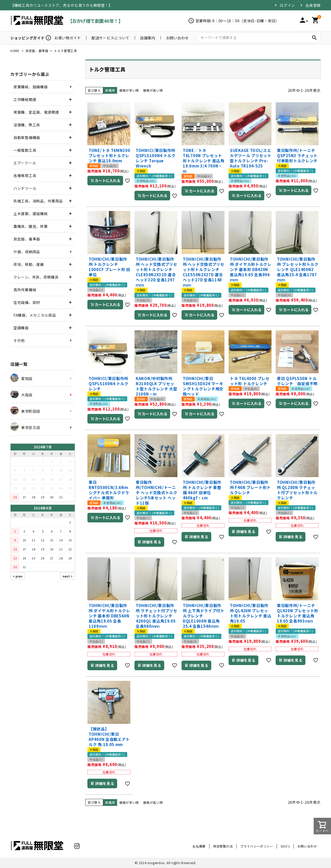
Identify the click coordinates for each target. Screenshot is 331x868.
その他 (19, 340)
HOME (15, 51)
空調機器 (21, 328)
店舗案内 (148, 38)
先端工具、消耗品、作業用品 (38, 201)
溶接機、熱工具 (27, 125)
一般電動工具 (25, 150)
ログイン (287, 5)
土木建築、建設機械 (31, 214)
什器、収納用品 (27, 252)
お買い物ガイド (68, 38)
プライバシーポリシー (257, 846)
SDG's (285, 846)
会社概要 (199, 846)
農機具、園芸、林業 (31, 226)
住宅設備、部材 (27, 302)
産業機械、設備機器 (31, 87)
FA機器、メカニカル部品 (35, 315)
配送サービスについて (111, 38)
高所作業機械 (25, 290)
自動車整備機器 (27, 137)
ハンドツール (25, 188)
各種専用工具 (25, 176)
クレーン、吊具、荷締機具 (36, 277)
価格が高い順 (153, 90)
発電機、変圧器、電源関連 (36, 112)
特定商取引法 (223, 846)
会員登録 (313, 5)
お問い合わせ (177, 38)
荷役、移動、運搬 (29, 264)
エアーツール (25, 163)
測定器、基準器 (37, 51)
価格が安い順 (129, 90)
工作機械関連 (25, 99)
